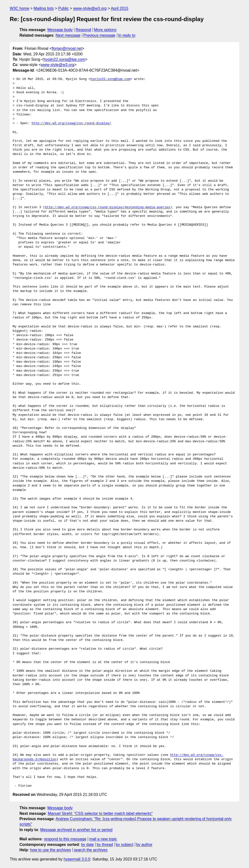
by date (87, 845)
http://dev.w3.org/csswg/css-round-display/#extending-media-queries (108, 207)
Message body (60, 30)
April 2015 (120, 8)
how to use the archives (51, 850)
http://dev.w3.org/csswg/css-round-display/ (71, 123)
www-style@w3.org (90, 8)
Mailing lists (44, 8)
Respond (83, 30)
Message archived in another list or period (76, 830)
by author (144, 845)
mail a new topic (103, 839)
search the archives (91, 850)
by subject (124, 845)
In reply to (127, 35)
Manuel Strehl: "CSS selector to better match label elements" (100, 813)
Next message (68, 35)
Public (63, 8)
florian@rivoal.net (67, 48)
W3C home (19, 8)
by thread (105, 845)
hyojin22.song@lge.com (64, 59)
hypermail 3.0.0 (77, 859)
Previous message (99, 35)
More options (105, 30)
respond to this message (65, 839)
